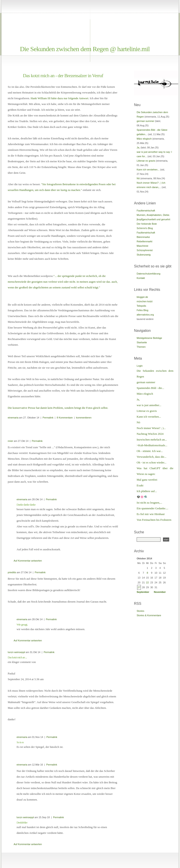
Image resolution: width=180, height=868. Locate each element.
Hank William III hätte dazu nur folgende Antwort (60, 98)
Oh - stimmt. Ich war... (150, 451)
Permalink (48, 418)
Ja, (138, 147)
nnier (10, 441)
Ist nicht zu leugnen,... (149, 503)
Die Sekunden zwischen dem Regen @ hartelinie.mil (85, 49)
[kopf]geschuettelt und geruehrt (153, 219)
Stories (140, 611)
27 (139, 587)
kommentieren (84, 418)
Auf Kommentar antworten (28, 561)
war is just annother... (149, 405)
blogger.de (142, 297)
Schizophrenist (145, 250)
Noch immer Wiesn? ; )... (151, 428)
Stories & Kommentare (149, 615)
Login (140, 366)
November (160, 592)
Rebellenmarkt (145, 241)
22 (147, 582)
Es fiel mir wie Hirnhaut (151, 514)
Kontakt (141, 278)
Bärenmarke (143, 237)
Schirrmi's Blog (145, 228)
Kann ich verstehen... (148, 170)
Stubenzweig (144, 255)
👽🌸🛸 (142, 497)
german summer (146, 121)
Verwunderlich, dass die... (151, 457)
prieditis (12, 572)
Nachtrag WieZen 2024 (150, 434)
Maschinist (142, 246)
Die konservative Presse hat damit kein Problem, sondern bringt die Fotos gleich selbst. (58, 408)
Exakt (140, 485)
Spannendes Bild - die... (150, 388)
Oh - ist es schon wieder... (151, 462)
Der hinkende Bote (147, 224)
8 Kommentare (65, 418)
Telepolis (141, 306)
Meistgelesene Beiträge (149, 338)
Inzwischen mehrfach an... (152, 440)
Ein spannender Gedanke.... (152, 508)
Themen (141, 347)
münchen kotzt (145, 301)
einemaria (13, 418)
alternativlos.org (145, 315)
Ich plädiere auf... (147, 491)
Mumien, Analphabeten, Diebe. (153, 215)
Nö (138, 178)
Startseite (142, 342)
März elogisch (144, 139)
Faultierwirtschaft (146, 211)
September (143, 592)
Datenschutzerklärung (148, 274)
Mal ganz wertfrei (147, 480)
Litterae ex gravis (146, 161)
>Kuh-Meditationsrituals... (152, 445)
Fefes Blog (143, 310)
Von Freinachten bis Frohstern (154, 520)
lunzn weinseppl (16, 652)
